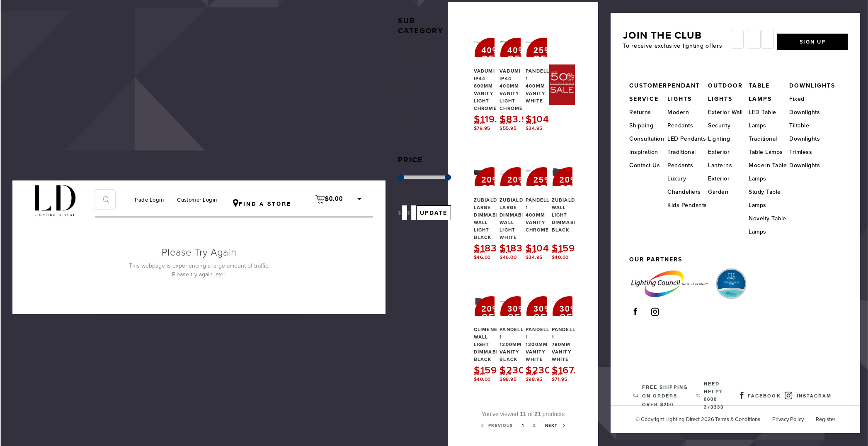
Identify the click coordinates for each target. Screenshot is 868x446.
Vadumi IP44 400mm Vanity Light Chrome (517, 81)
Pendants (412, 44)
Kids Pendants (691, 204)
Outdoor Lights (411, 139)
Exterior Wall (730, 111)
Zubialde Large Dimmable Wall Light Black (495, 211)
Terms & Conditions (746, 419)
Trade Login (149, 200)
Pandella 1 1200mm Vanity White (546, 336)
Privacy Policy (796, 419)
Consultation (650, 138)
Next (526, 434)
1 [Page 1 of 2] (546, 419)
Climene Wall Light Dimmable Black (495, 336)
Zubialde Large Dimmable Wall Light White (521, 211)
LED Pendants (690, 138)
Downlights (413, 121)
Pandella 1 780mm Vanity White (572, 336)
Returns (643, 111)
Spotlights (413, 108)
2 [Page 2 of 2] (559, 419)
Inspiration (647, 151)
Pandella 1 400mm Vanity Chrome (546, 207)
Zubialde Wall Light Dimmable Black (573, 207)
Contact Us (647, 165)
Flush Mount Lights (408, 87)
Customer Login (197, 200)
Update (436, 223)
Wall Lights (408, 61)
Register (833, 419)
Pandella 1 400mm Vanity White (546, 78)
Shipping (644, 125)
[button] (416, 16)
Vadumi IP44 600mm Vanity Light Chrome (491, 81)
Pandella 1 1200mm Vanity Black (520, 336)
